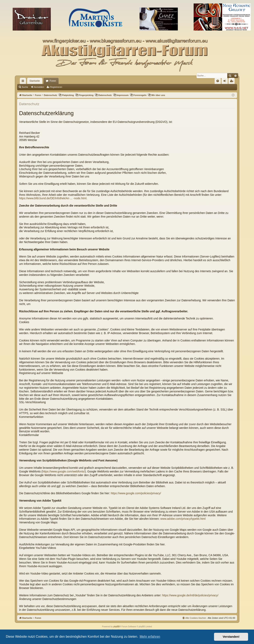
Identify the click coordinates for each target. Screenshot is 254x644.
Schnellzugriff (24, 82)
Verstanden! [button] (231, 637)
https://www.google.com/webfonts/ (64, 472)
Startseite (35, 81)
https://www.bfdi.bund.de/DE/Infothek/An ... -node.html (53, 198)
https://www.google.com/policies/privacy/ (136, 493)
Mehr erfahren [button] (150, 637)
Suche (25, 87)
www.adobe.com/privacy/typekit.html (183, 519)
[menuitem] (218, 81)
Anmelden (39, 87)
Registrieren (56, 87)
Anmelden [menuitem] (225, 82)
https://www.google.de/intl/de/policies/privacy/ (190, 595)
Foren (53, 81)
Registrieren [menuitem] (232, 82)
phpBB (116, 627)
